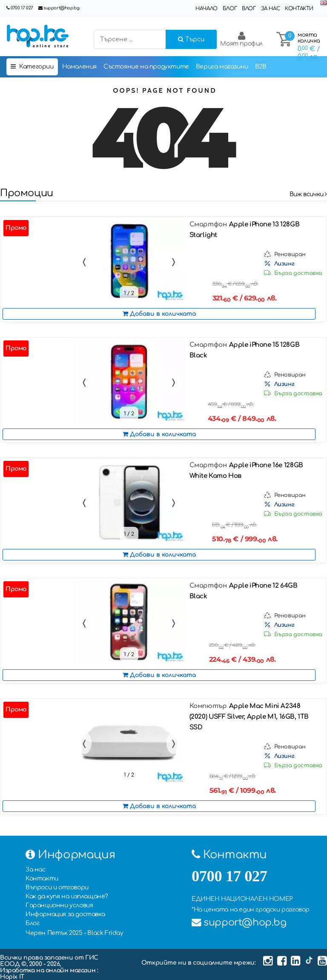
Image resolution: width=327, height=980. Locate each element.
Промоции (27, 193)
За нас (271, 9)
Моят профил (241, 39)
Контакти (299, 9)
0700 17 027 (22, 8)
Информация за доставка (65, 914)
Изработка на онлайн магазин (49, 970)
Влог (249, 9)
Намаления (79, 67)
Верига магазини (222, 67)
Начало (207, 9)
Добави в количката (159, 314)
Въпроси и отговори (57, 887)
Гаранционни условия (59, 905)
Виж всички (308, 194)
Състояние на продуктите (146, 67)
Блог (230, 9)
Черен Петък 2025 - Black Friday (75, 933)
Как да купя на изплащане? (67, 896)
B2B (261, 67)
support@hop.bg (61, 8)
